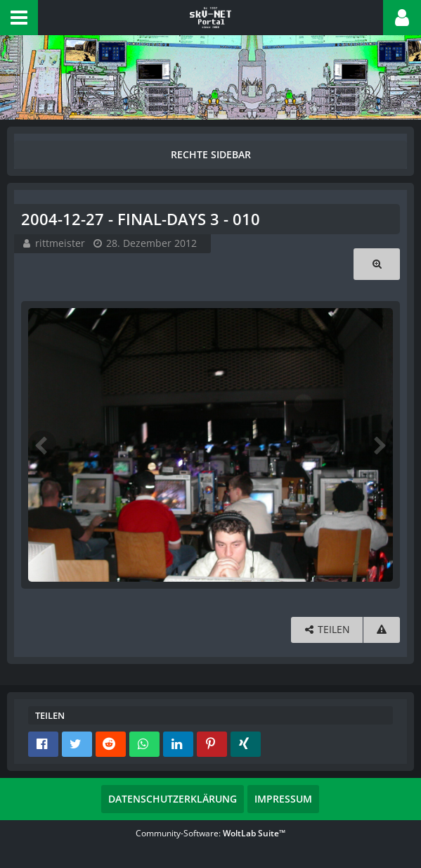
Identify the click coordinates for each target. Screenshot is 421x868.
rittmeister (60, 243)
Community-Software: (210, 833)
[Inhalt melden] (382, 630)
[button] (19, 18)
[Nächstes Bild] (379, 445)
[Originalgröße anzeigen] (377, 264)
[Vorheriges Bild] (42, 445)
